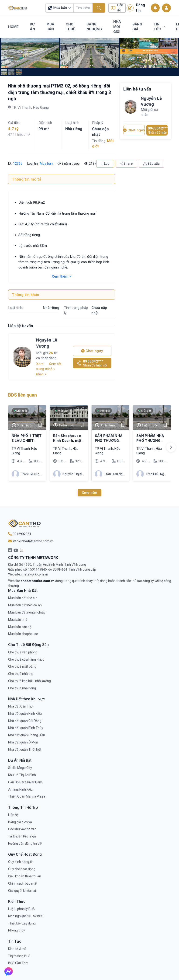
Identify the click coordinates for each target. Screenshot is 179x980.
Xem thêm (62, 276)
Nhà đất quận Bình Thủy (26, 728)
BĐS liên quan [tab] (22, 395)
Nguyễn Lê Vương (47, 343)
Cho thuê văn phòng (23, 652)
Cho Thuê (70, 27)
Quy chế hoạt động (22, 869)
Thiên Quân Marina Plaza (27, 796)
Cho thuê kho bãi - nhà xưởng (29, 681)
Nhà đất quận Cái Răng (25, 721)
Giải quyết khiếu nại (22, 891)
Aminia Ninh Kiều (20, 789)
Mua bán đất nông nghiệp (27, 612)
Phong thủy (17, 930)
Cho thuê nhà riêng (22, 688)
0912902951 (20, 534)
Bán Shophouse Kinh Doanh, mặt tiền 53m (67, 441)
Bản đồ (117, 8)
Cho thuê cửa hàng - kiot (26, 659)
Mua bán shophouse (23, 634)
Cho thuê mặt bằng (22, 666)
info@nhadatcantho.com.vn (31, 541)
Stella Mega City (20, 768)
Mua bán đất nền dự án (25, 605)
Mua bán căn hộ (20, 627)
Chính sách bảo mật (23, 883)
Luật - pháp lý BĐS (21, 909)
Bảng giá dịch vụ (20, 822)
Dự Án (32, 27)
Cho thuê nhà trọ (20, 674)
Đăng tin (136, 8)
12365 (17, 164)
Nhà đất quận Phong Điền (27, 735)
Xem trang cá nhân (42, 369)
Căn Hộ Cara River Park (25, 782)
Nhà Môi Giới (117, 27)
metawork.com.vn (35, 574)
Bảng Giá (137, 27)
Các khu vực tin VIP (22, 829)
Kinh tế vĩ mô (17, 949)
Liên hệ (13, 815)
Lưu (105, 164)
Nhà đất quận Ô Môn (23, 742)
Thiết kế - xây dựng (22, 923)
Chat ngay (92, 351)
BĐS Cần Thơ (18, 963)
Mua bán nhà (18, 620)
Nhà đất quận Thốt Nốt (25, 750)
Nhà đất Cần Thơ (20, 706)
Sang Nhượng (94, 27)
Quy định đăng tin (21, 862)
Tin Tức (159, 27)
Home (13, 27)
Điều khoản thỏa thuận (25, 876)
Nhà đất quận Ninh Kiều (25, 714)
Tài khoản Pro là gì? (22, 836)
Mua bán (46, 164)
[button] (171, 447)
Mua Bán (50, 27)
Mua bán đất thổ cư (22, 598)
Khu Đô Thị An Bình (22, 775)
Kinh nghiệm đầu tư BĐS (26, 916)
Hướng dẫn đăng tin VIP (25, 844)
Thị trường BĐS (19, 956)
